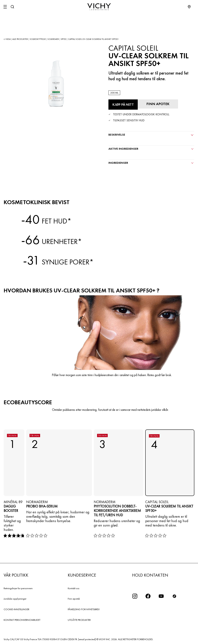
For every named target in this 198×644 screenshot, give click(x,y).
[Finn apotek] (158, 104)
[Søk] (12, 7)
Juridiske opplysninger (15, 599)
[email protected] (87, 639)
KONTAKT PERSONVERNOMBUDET (22, 620)
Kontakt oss (74, 588)
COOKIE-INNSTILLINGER (16, 609)
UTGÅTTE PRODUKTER (79, 620)
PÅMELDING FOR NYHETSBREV (84, 609)
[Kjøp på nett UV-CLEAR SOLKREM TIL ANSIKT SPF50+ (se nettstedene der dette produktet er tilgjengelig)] (123, 105)
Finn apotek (74, 599)
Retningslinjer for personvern (18, 588)
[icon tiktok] (174, 596)
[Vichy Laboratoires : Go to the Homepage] (99, 7)
